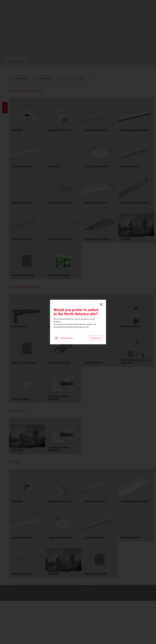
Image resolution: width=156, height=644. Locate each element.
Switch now (96, 338)
